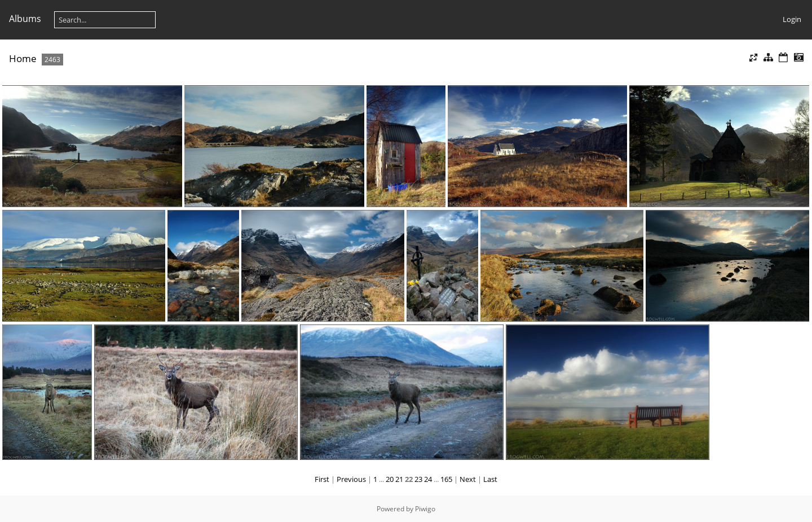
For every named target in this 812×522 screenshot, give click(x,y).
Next (468, 479)
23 (418, 479)
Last (490, 479)
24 (428, 479)
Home (23, 58)
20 (390, 479)
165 (446, 479)
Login (792, 19)
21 (399, 479)
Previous (351, 479)
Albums (25, 19)
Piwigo (425, 509)
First (322, 479)
